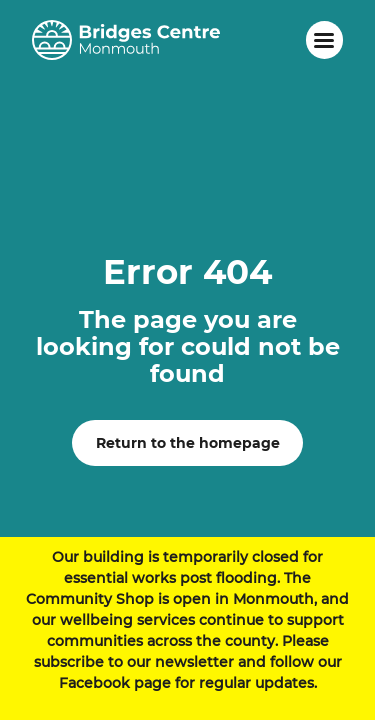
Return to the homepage (188, 443)
